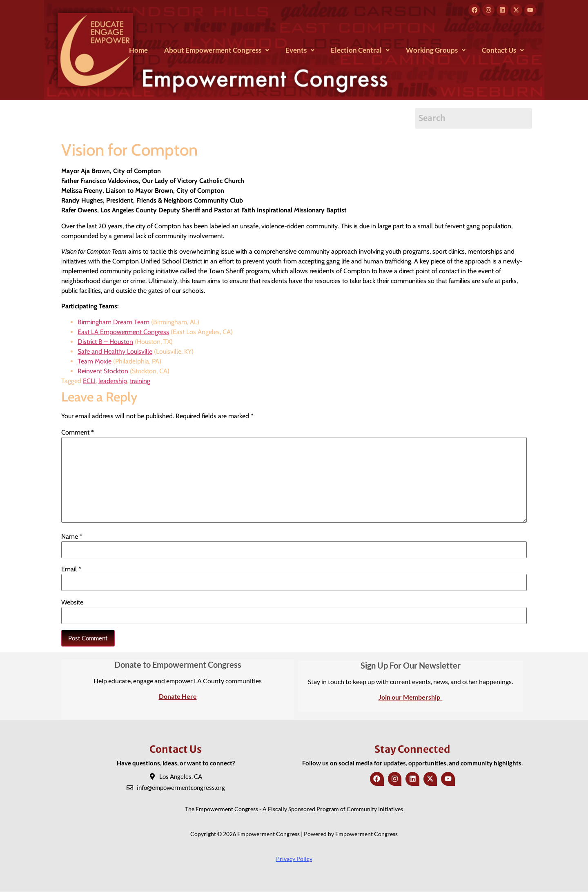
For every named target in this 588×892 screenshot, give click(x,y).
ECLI (89, 381)
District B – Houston (105, 342)
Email (71, 570)
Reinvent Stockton (103, 371)
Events (300, 50)
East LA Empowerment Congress (123, 332)
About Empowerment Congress (217, 50)
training (140, 381)
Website (72, 603)
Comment (78, 433)
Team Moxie (95, 362)
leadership (113, 381)
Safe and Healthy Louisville (115, 352)
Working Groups (436, 50)
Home (138, 50)
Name (72, 537)
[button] (217, 50)
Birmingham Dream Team (114, 322)
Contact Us (503, 50)
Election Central (360, 50)
